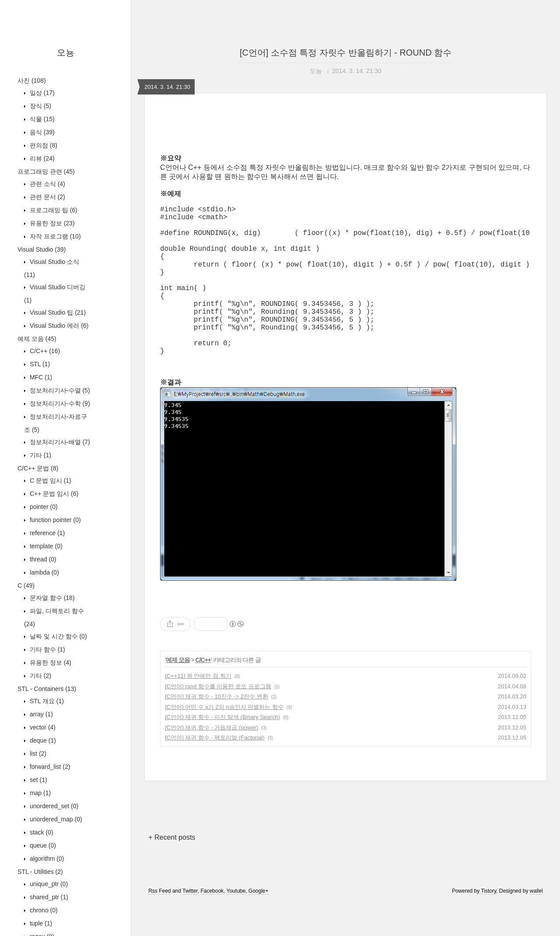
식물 (41, 119)
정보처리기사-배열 (59, 442)
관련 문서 (47, 197)
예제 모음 (37, 339)
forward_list (49, 767)
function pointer (54, 520)
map (39, 793)
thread (42, 559)
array (40, 714)
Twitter (190, 924)
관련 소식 (47, 184)
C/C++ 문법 (38, 468)
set (38, 780)
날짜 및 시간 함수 (58, 636)
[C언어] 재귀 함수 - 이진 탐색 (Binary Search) (222, 750)
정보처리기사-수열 (59, 390)
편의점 (43, 145)
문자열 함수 (51, 598)
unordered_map (55, 819)
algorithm (46, 859)
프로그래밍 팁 (53, 210)
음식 (41, 132)
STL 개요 (46, 701)
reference (46, 533)
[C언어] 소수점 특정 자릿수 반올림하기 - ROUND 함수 (346, 53)
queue (42, 845)
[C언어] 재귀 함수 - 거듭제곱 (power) (212, 761)
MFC (40, 377)
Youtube (236, 924)
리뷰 (41, 158)
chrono (43, 910)
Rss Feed (159, 924)
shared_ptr (48, 897)
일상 (41, 93)
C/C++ (44, 351)
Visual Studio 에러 (58, 326)
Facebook (212, 924)
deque (42, 740)
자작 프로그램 (54, 236)
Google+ (259, 924)
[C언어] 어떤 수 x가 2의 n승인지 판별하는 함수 (224, 740)
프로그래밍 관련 (46, 172)
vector (42, 727)
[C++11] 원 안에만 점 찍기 (198, 709)
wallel (536, 924)
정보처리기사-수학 (59, 403)
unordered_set (53, 806)
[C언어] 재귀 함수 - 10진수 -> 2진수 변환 (217, 730)
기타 (40, 455)
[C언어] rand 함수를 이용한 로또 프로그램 (218, 720)
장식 (40, 106)
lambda (44, 572)
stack (41, 832)
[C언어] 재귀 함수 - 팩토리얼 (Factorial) (215, 771)
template (45, 546)
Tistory (488, 924)
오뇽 (66, 53)
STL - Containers (47, 689)
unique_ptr (48, 884)
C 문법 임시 (50, 480)
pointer (43, 507)
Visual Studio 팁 (57, 312)
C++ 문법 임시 (53, 494)
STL (39, 364)
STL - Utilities (40, 872)
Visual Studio (42, 249)
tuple (40, 923)
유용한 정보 (51, 223)
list (37, 754)
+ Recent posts (172, 871)
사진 (32, 81)
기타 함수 (47, 649)
